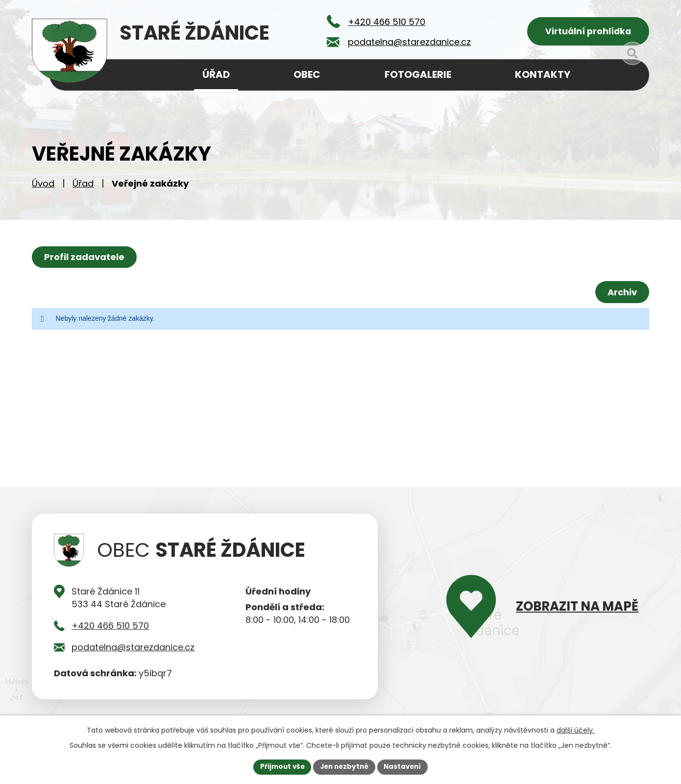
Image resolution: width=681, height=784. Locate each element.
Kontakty (543, 74)
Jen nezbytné (344, 766)
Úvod (43, 186)
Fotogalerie (418, 74)
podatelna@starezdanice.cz (133, 651)
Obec (307, 74)
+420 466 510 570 (110, 629)
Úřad (83, 186)
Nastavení (405, 766)
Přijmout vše (280, 766)
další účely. (575, 730)
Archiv (621, 295)
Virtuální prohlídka (588, 32)
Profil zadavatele (85, 260)
